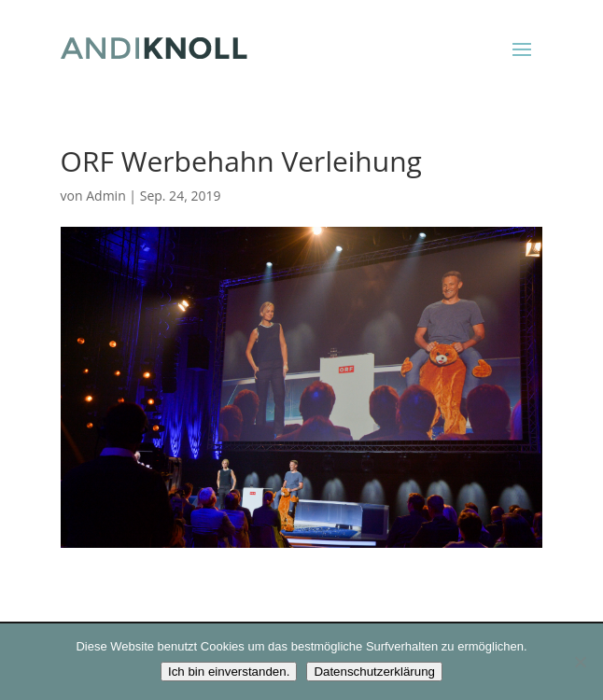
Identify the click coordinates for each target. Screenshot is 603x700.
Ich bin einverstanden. (229, 672)
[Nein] (580, 662)
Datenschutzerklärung (374, 672)
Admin (106, 196)
